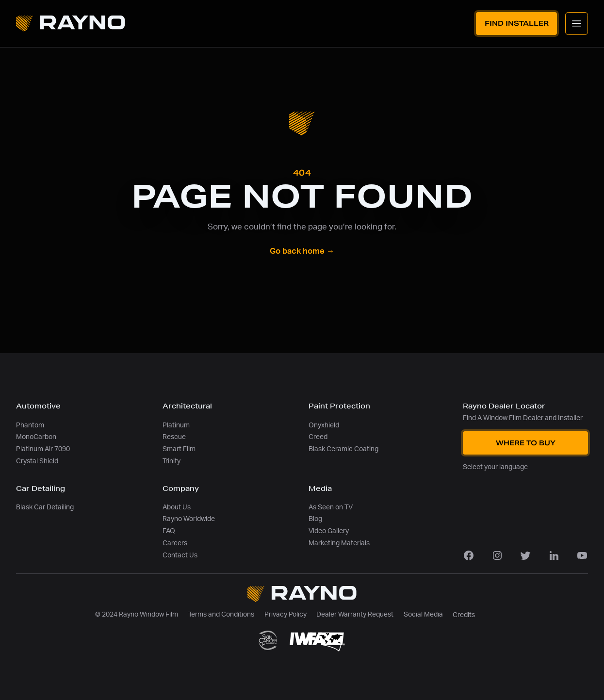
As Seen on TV (331, 507)
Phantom (30, 425)
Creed (318, 437)
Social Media (423, 614)
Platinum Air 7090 (43, 449)
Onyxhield (324, 425)
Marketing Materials (339, 543)
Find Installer (517, 23)
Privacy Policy (286, 614)
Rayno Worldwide (189, 519)
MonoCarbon (36, 437)
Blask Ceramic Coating (343, 449)
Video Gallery (329, 531)
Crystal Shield (37, 461)
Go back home (302, 251)
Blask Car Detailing (45, 507)
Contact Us (180, 555)
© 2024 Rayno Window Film (137, 614)
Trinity (171, 461)
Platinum (176, 425)
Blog (315, 519)
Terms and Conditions (221, 614)
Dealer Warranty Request (355, 614)
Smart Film (179, 449)
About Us (177, 507)
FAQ (169, 531)
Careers (175, 543)
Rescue (174, 437)
